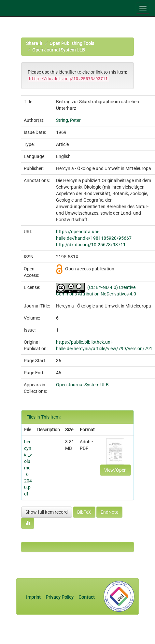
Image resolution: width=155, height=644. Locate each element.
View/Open (115, 470)
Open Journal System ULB (59, 50)
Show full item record (47, 512)
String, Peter (68, 120)
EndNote (109, 512)
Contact (87, 597)
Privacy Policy (60, 597)
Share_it (34, 43)
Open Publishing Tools (72, 43)
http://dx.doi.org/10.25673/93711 (91, 245)
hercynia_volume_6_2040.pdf (28, 468)
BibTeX (84, 512)
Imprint (34, 597)
